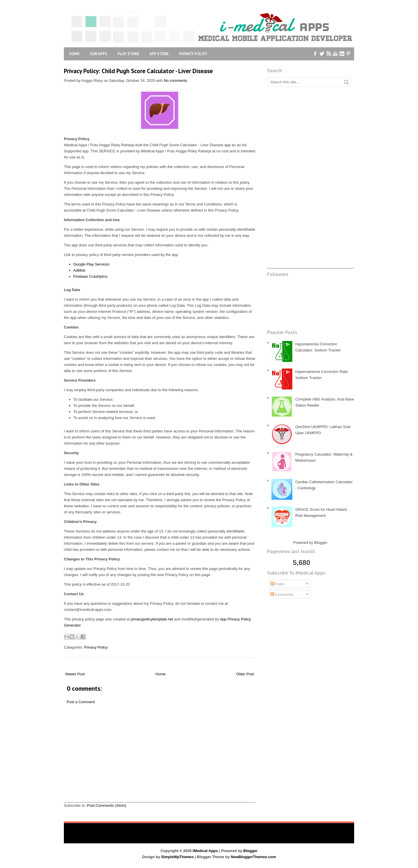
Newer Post (75, 674)
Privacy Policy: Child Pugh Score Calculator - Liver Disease (138, 71)
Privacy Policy (193, 54)
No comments (175, 81)
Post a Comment (81, 702)
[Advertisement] (160, 761)
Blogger (320, 543)
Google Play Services (91, 264)
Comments (282, 594)
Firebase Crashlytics (91, 276)
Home (74, 54)
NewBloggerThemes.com (253, 857)
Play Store (128, 54)
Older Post (245, 674)
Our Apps (99, 54)
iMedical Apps (205, 851)
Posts (278, 584)
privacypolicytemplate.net (152, 619)
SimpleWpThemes (177, 857)
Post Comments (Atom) (107, 805)
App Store (159, 54)
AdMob (79, 270)
